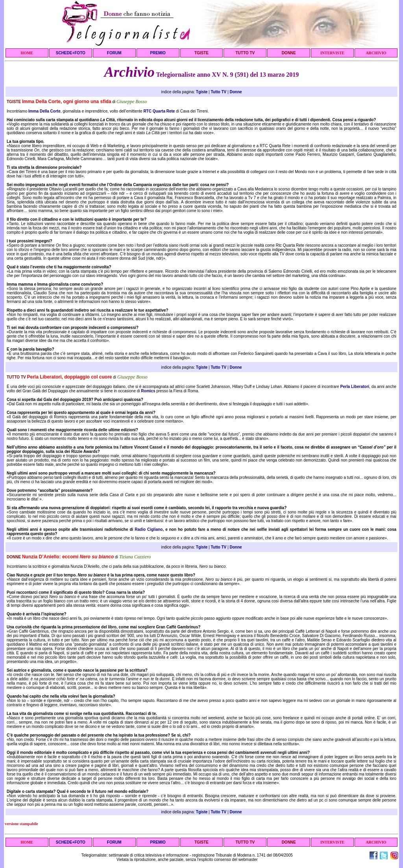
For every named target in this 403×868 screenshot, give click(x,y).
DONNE (289, 53)
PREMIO (158, 53)
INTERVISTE (332, 53)
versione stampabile (21, 824)
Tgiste (202, 92)
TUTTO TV (245, 53)
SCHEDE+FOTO (71, 53)
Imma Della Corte (44, 111)
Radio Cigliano (149, 529)
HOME (27, 53)
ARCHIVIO (376, 53)
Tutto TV (218, 92)
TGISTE (201, 53)
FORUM (114, 53)
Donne (236, 92)
